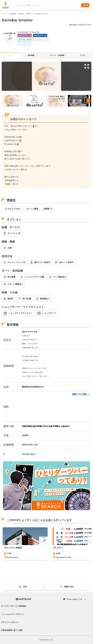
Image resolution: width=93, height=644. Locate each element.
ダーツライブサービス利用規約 (14, 606)
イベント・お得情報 (57, 55)
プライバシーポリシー (10, 622)
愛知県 (21, 14)
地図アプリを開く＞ (81, 394)
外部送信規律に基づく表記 (12, 630)
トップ (5, 14)
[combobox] (49, 5)
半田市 (28, 14)
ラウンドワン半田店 (13, 548)
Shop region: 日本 (74, 599)
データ (83, 55)
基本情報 (31, 55)
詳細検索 (13, 14)
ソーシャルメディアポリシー (13, 614)
